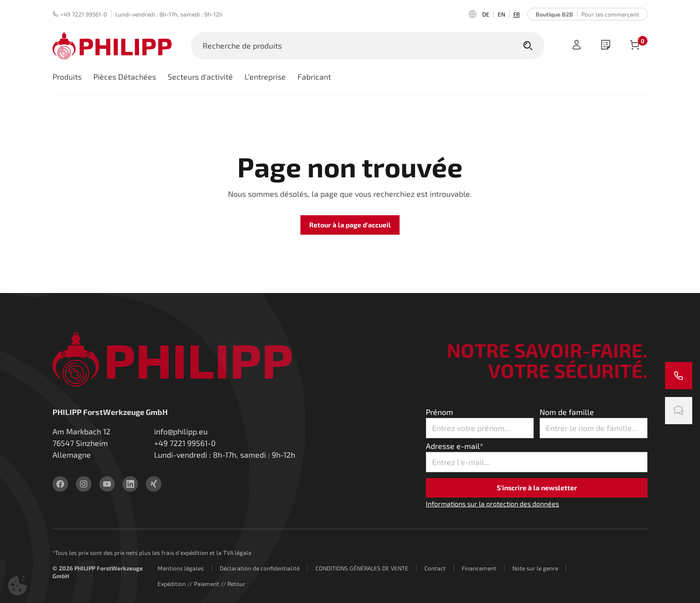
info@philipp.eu (181, 431)
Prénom (439, 412)
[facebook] (60, 484)
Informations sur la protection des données (492, 504)
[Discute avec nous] (679, 411)
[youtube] (107, 484)
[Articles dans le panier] (635, 46)
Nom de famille (567, 412)
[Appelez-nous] (679, 376)
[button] (17, 586)
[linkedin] (130, 484)
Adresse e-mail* (455, 446)
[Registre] (577, 46)
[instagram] (84, 484)
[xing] (154, 484)
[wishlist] (606, 46)
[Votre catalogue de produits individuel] (606, 46)
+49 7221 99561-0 (80, 14)
